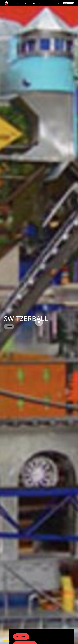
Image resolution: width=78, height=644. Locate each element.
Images (34, 3)
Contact (42, 3)
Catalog (20, 3)
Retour (6, 641)
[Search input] (68, 3)
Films (27, 3)
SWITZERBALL (21, 637)
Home (13, 3)
